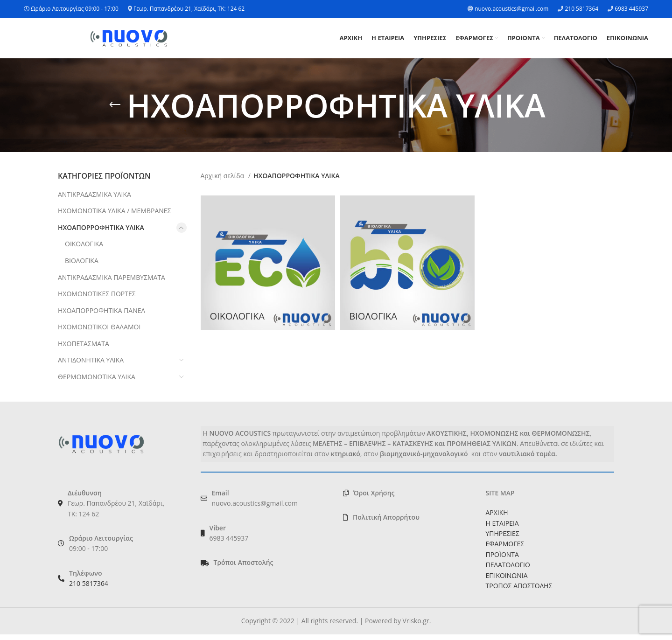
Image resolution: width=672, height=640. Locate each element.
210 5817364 (581, 9)
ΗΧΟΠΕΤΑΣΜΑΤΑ (84, 349)
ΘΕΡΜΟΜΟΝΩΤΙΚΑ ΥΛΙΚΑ (97, 382)
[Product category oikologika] (268, 268)
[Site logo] (129, 40)
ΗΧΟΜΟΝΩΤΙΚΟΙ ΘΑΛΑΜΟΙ (99, 332)
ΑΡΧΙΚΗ (497, 518)
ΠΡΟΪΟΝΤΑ (502, 560)
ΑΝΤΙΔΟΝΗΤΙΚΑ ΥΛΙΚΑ (91, 365)
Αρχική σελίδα (223, 181)
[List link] (265, 568)
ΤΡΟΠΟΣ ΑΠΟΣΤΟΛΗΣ (519, 591)
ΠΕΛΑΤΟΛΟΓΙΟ (508, 570)
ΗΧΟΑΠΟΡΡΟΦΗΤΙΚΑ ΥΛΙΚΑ (101, 233)
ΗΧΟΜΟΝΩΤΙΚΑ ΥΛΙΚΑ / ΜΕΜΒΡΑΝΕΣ (114, 216)
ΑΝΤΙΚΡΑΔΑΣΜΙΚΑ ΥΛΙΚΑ (94, 199)
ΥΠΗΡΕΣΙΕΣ (503, 539)
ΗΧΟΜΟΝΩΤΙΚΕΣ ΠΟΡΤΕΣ (97, 299)
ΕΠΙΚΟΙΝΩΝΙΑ (507, 581)
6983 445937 (631, 9)
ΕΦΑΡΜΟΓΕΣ (505, 549)
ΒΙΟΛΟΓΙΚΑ (82, 266)
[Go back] (115, 111)
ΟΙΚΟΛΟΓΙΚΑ (84, 249)
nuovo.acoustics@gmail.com (511, 9)
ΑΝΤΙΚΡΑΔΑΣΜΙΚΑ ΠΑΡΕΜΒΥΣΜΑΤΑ (112, 282)
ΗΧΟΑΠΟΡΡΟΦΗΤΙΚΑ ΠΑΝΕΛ (101, 316)
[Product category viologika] (407, 268)
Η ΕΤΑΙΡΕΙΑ (502, 528)
